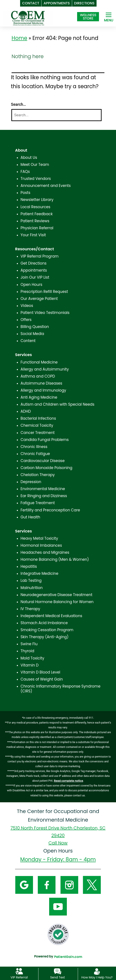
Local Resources (35, 207)
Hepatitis (29, 566)
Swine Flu (29, 644)
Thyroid (27, 651)
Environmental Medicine (43, 489)
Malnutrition (32, 588)
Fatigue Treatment (38, 503)
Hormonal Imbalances (41, 545)
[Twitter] (92, 885)
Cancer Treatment (38, 433)
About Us (29, 158)
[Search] (56, 115)
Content (28, 341)
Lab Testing (31, 580)
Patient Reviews (35, 221)
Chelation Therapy (38, 475)
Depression (31, 482)
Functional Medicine (39, 362)
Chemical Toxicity (37, 425)
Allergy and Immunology (43, 390)
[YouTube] (58, 906)
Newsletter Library (37, 200)
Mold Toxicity (32, 658)
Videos (27, 306)
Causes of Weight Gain (42, 679)
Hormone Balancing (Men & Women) (55, 559)
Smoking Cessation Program (47, 630)
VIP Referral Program (40, 256)
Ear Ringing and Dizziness (44, 496)
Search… (18, 104)
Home (19, 38)
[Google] (24, 885)
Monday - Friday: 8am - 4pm (58, 859)
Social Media (32, 334)
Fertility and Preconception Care (50, 510)
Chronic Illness (34, 447)
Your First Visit (33, 235)
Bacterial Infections (38, 418)
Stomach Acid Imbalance (44, 623)
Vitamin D (29, 665)
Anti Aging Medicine (39, 397)
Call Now (58, 843)
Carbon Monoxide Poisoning (46, 468)
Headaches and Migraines (45, 552)
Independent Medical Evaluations (51, 616)
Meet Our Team (35, 165)
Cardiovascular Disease (43, 461)
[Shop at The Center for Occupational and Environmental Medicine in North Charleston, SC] (88, 17)
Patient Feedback (37, 214)
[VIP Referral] (19, 971)
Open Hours (31, 285)
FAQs (25, 172)
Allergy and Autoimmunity (45, 369)
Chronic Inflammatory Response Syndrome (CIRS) (61, 689)
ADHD (26, 411)
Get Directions (34, 263)
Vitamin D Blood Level (40, 672)
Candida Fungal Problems (45, 440)
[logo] (28, 18)
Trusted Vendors (36, 179)
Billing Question (35, 327)
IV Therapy (30, 609)
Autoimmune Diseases (41, 383)
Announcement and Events (46, 186)
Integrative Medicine (39, 573)
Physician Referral (37, 228)
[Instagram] (69, 885)
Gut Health (30, 517)
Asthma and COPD (38, 376)
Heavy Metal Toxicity (39, 538)
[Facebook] (47, 885)
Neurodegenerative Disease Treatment (56, 595)
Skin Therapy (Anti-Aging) (44, 637)
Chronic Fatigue (35, 454)
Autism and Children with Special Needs (57, 404)
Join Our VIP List (35, 277)
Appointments (34, 270)
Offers (26, 320)
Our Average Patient (39, 299)
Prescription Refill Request (44, 292)
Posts (25, 193)
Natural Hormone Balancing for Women (57, 602)
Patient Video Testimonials (45, 313)
